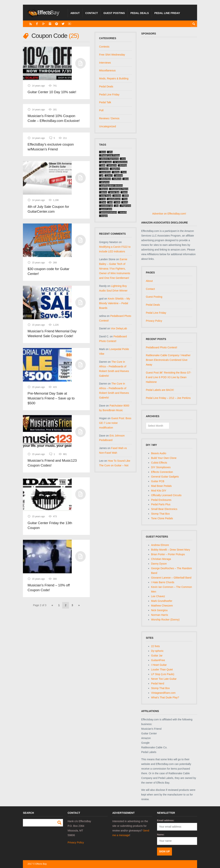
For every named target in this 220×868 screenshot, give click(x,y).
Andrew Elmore (160, 545)
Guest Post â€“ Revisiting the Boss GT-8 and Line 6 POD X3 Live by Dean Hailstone (169, 377)
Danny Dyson (159, 564)
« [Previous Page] (52, 605)
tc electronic (121, 162)
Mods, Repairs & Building (114, 78)
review (118, 196)
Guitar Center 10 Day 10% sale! (52, 92)
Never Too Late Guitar (164, 679)
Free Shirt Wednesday (112, 55)
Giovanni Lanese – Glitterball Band (171, 578)
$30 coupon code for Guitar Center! (48, 271)
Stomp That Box (160, 514)
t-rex (103, 199)
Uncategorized (107, 126)
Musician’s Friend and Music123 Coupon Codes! (52, 463)
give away (106, 162)
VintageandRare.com (163, 693)
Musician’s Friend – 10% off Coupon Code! (49, 588)
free (126, 199)
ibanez (105, 189)
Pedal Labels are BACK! (160, 390)
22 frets (155, 646)
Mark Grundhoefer (162, 601)
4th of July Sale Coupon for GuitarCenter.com (48, 209)
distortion (106, 179)
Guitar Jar (157, 656)
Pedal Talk (105, 102)
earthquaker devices (112, 186)
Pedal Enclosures (161, 500)
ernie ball (115, 192)
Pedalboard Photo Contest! (162, 347)
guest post (107, 209)
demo (104, 192)
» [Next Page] (79, 605)
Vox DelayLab (119, 328)
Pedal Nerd (158, 683)
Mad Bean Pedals (161, 486)
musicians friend (120, 189)
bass (125, 192)
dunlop (123, 165)
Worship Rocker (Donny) (165, 620)
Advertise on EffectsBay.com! (169, 214)
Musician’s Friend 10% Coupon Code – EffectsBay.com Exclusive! (54, 118)
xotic (118, 202)
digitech (116, 169)
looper (104, 216)
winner (119, 175)
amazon (113, 165)
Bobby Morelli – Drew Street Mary (171, 550)
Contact (92, 13)
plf (102, 175)
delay (117, 172)
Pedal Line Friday (167, 13)
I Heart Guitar (159, 665)
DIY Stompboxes (161, 467)
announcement (109, 212)
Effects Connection (162, 472)
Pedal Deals (140, 13)
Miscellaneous (107, 70)
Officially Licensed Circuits (166, 495)
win (111, 202)
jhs (117, 206)
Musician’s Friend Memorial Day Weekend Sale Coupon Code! (52, 334)
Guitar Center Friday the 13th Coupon (50, 525)
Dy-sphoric (157, 651)
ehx (111, 152)
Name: (161, 835)
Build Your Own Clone (164, 458)
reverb (123, 212)
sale (103, 165)
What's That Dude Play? (165, 697)
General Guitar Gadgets (165, 477)
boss (103, 152)
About (75, 13)
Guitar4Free (158, 660)
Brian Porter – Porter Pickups (168, 554)
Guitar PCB (158, 481)
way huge (106, 196)
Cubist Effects (159, 463)
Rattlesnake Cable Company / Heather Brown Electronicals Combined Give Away (168, 360)
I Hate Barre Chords (163, 582)
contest (105, 169)
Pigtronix (126, 206)
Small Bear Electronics (164, 509)
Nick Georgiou (159, 610)
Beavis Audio (159, 453)
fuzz (125, 172)
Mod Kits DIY (159, 491)
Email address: (166, 820)
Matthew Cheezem (162, 606)
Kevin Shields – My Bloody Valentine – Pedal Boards (115, 303)
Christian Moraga (161, 559)
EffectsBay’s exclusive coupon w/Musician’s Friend (51, 147)
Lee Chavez (158, 596)
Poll (101, 110)
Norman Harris (160, 615)
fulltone (118, 179)
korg (125, 202)
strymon (105, 182)
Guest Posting (114, 13)
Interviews (105, 63)
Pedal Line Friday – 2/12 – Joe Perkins (168, 398)
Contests (104, 47)
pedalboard (115, 199)
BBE (126, 196)
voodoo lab (107, 206)
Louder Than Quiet (162, 669)
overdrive (106, 172)
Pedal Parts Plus (161, 504)
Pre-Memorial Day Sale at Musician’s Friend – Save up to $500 (51, 398)
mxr (124, 159)
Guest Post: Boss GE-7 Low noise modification (115, 423)
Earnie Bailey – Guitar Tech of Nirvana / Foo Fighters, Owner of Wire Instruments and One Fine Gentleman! (115, 269)
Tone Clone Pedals (162, 518)
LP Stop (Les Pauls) (163, 674)
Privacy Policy (154, 321)
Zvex (104, 202)
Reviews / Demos (109, 118)
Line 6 (110, 175)
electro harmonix (110, 159)
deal (127, 179)
